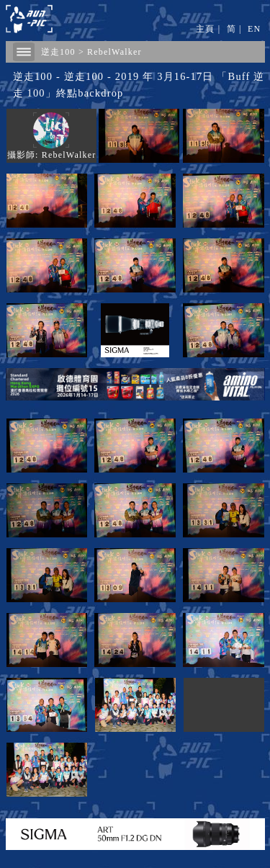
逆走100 (58, 52)
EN (254, 29)
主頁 (205, 29)
